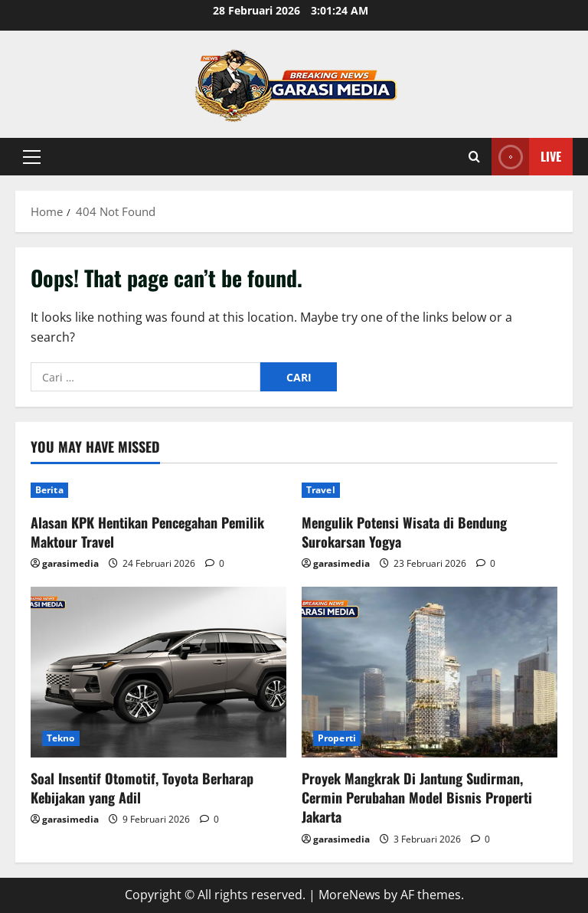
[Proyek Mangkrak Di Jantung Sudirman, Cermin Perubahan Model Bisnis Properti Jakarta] (430, 672)
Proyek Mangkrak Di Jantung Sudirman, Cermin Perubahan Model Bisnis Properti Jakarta (417, 797)
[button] (32, 157)
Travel (321, 490)
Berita (49, 490)
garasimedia (70, 563)
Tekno (61, 738)
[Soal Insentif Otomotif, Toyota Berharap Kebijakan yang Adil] (158, 672)
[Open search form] (474, 157)
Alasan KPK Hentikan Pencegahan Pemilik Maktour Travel (147, 532)
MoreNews (350, 895)
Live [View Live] (526, 157)
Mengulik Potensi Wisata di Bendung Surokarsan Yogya (404, 532)
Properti (337, 738)
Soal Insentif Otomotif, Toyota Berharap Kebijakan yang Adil (142, 788)
